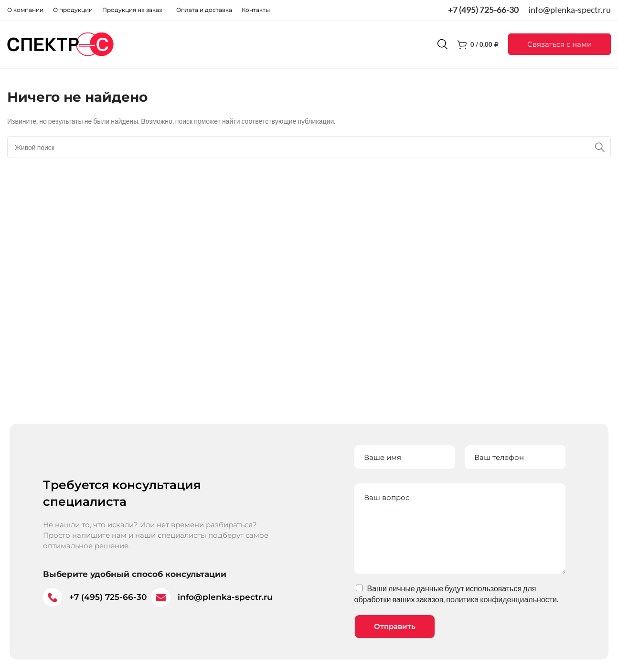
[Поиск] (442, 44)
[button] (559, 45)
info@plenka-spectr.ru (570, 10)
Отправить (395, 626)
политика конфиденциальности (501, 599)
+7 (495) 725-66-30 (483, 10)
